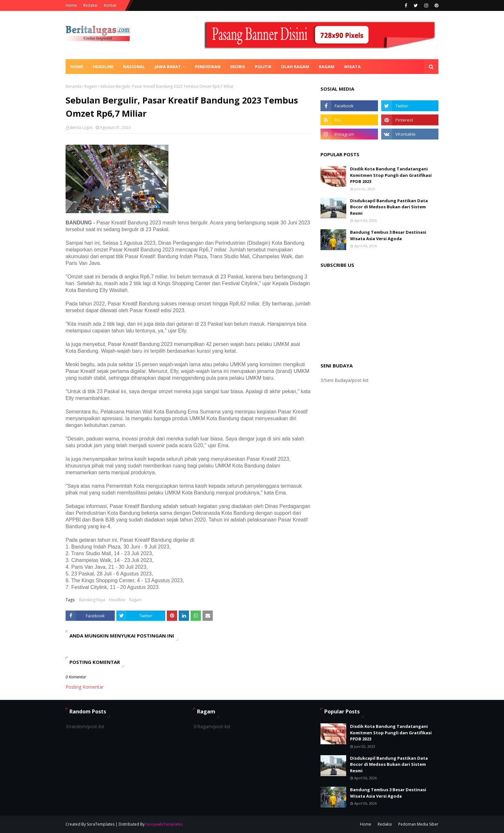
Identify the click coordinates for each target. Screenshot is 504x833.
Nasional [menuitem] (134, 67)
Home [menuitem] (77, 67)
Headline (117, 600)
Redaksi (90, 5)
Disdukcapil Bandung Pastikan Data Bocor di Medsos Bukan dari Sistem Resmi (389, 207)
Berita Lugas (81, 127)
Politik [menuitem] (263, 67)
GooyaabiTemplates (164, 824)
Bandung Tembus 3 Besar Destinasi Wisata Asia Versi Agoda (388, 235)
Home (71, 5)
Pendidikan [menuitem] (208, 67)
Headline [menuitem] (103, 67)
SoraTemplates (101, 824)
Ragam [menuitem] (327, 67)
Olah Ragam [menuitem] (295, 67)
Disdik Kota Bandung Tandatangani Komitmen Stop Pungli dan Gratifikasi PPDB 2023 (391, 175)
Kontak (110, 5)
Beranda (73, 86)
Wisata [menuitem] (352, 67)
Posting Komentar (85, 687)
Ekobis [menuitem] (238, 67)
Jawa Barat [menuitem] (168, 67)
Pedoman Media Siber (418, 824)
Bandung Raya (92, 600)
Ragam (91, 86)
